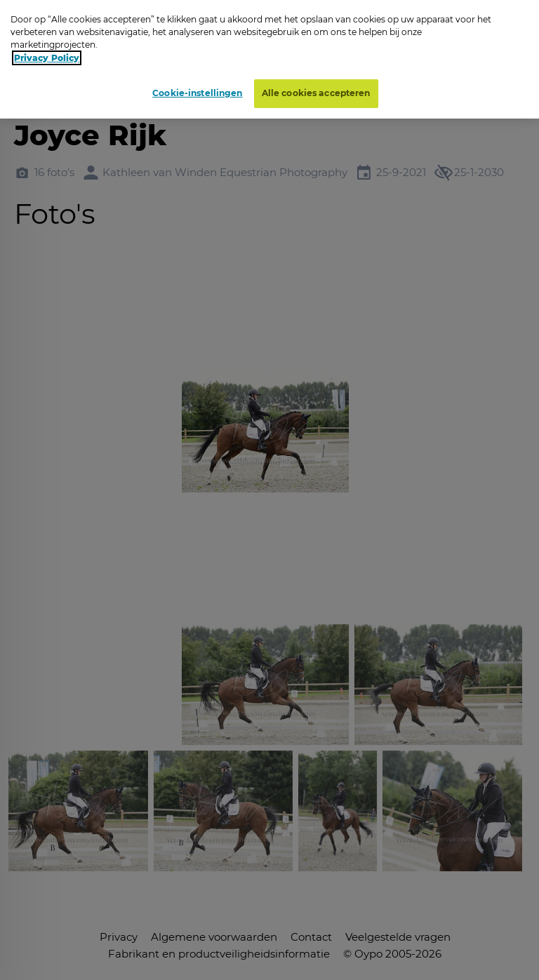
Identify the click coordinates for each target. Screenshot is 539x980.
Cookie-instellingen (197, 93)
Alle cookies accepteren (316, 93)
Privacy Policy (47, 58)
